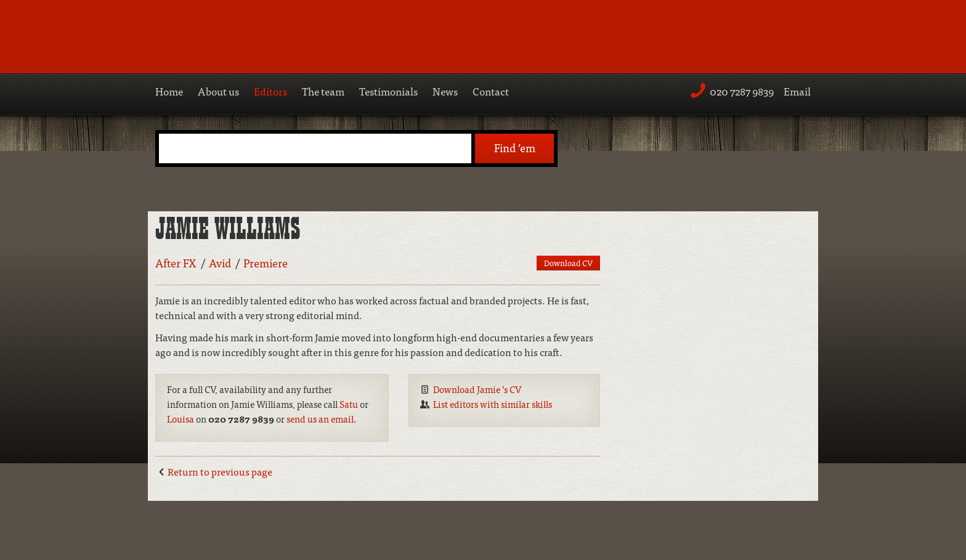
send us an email (320, 419)
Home (169, 91)
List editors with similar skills (493, 404)
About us (218, 91)
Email (797, 91)
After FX (176, 263)
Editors (270, 91)
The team (323, 91)
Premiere (266, 263)
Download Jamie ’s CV (477, 389)
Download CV (568, 263)
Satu (349, 404)
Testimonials (388, 91)
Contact (491, 91)
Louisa (181, 419)
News (445, 91)
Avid (220, 263)
